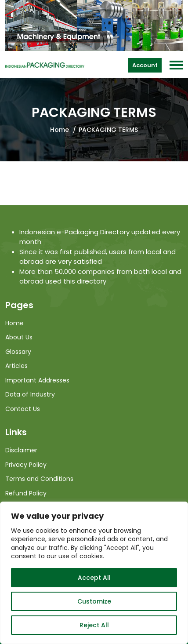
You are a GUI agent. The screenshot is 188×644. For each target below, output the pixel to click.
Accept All (94, 578)
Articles (16, 366)
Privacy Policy (26, 465)
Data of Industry (30, 394)
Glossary (18, 352)
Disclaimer (21, 450)
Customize (94, 601)
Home (60, 130)
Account (145, 65)
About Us (19, 337)
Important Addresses (37, 380)
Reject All (94, 625)
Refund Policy (26, 493)
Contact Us (23, 409)
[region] (94, 573)
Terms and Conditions (39, 479)
